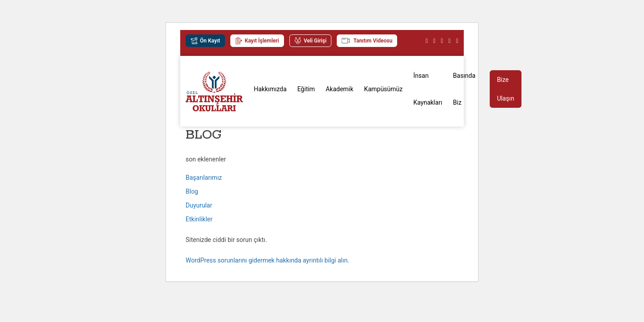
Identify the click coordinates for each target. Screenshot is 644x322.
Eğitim (306, 89)
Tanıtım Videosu (367, 41)
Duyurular (199, 205)
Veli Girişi (310, 41)
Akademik (339, 89)
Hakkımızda (270, 89)
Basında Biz (464, 89)
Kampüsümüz (383, 89)
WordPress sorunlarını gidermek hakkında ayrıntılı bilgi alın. (267, 260)
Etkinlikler (199, 219)
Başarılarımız (204, 178)
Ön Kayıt (205, 41)
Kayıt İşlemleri (257, 41)
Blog (192, 191)
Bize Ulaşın (506, 89)
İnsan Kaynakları (428, 89)
